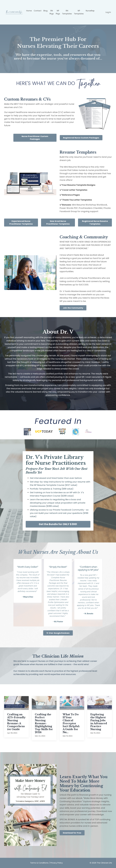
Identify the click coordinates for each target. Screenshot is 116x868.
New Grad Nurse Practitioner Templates (58, 222)
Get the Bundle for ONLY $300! (58, 524)
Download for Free (72, 833)
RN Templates (67, 12)
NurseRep (90, 11)
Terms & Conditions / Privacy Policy (46, 863)
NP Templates (79, 12)
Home (29, 11)
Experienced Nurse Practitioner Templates (21, 222)
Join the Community (73, 308)
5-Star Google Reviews (58, 633)
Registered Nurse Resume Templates (95, 222)
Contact (38, 11)
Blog (45, 11)
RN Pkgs (52, 12)
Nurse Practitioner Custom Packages (35, 138)
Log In (108, 12)
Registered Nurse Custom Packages (81, 138)
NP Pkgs (58, 12)
